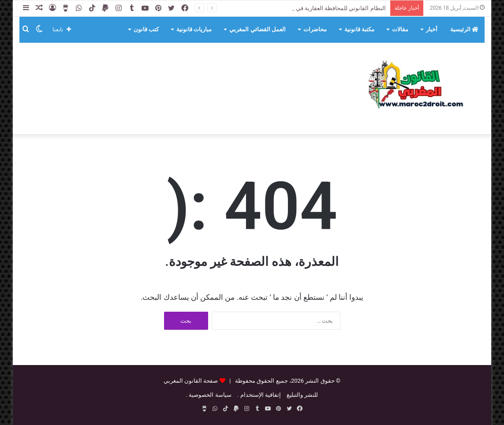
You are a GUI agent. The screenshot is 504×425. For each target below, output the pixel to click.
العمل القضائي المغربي (257, 29)
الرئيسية (464, 29)
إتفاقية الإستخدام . (259, 395)
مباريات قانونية (194, 29)
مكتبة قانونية (359, 29)
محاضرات (315, 29)
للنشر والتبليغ (302, 395)
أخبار (432, 29)
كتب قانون (146, 29)
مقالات (400, 29)
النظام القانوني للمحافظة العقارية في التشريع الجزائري (319, 8)
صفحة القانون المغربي (191, 381)
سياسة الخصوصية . (209, 395)
